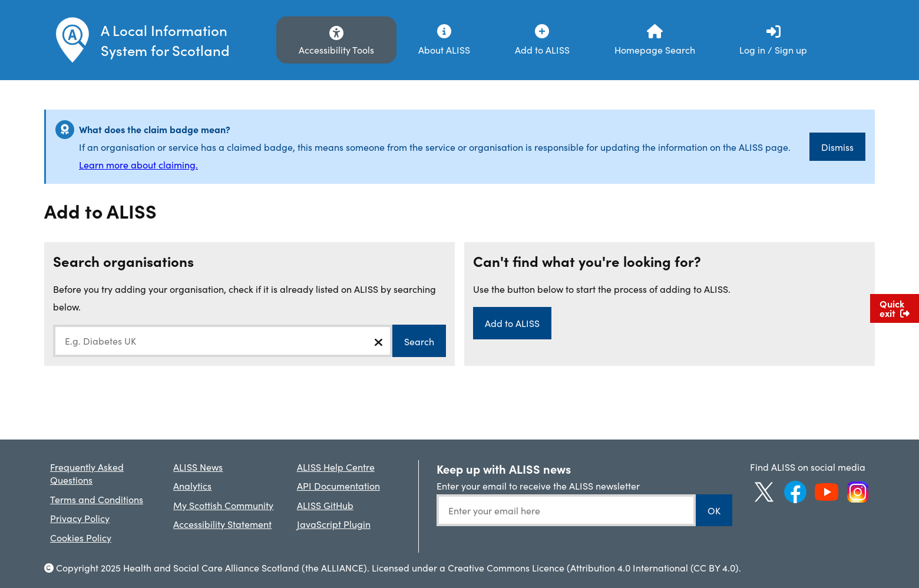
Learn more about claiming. (138, 164)
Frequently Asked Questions (87, 473)
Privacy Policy (80, 518)
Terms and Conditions (97, 499)
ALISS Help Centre (336, 467)
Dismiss (837, 147)
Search (419, 341)
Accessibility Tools (336, 49)
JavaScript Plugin (334, 524)
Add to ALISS (512, 323)
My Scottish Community (223, 505)
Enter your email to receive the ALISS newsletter (538, 485)
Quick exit (895, 308)
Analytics (192, 485)
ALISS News (198, 467)
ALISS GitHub (325, 505)
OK (714, 510)
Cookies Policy (81, 537)
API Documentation (338, 485)
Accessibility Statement (222, 524)
